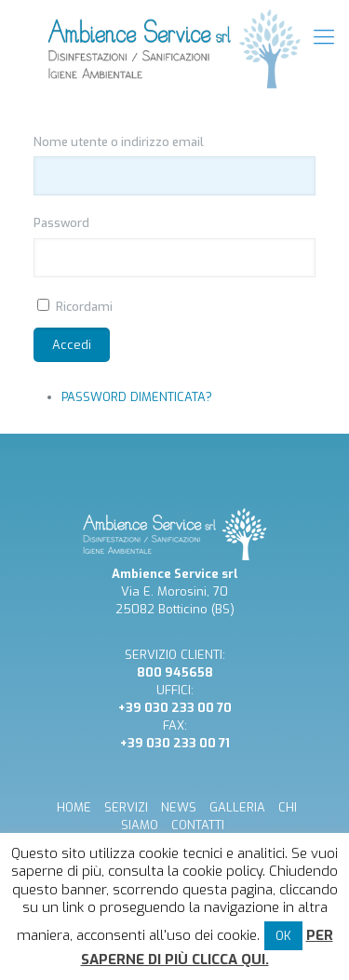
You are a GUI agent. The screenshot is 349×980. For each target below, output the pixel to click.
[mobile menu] (324, 37)
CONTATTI (198, 825)
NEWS (179, 807)
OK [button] (283, 936)
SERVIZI (126, 807)
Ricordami (84, 307)
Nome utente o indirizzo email (119, 142)
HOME (74, 807)
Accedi (72, 345)
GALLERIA (237, 807)
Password (61, 223)
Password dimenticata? (137, 397)
